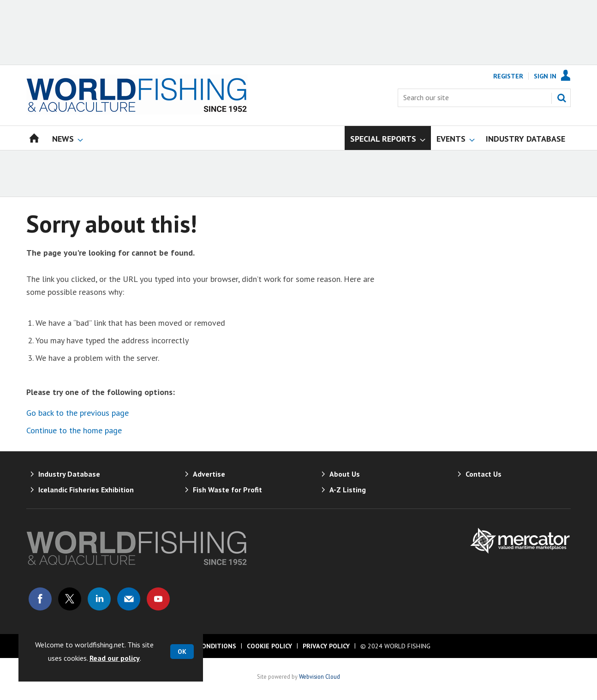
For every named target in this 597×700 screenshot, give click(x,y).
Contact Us (484, 474)
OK (182, 652)
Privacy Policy (326, 646)
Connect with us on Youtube (158, 599)
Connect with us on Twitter (70, 599)
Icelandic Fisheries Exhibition (86, 490)
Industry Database (69, 474)
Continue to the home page (74, 430)
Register (508, 76)
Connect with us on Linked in (99, 599)
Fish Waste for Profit (227, 490)
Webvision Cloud (319, 676)
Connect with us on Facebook (40, 599)
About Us (345, 474)
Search (561, 98)
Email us (129, 599)
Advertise (209, 474)
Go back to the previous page (78, 413)
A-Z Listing (348, 490)
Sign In (545, 76)
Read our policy (115, 658)
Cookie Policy (269, 646)
